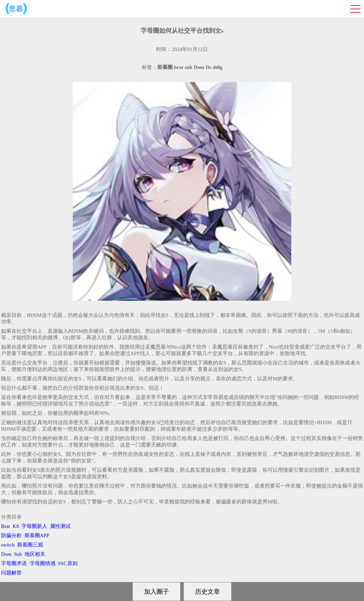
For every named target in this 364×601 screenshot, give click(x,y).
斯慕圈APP (37, 535)
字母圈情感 (43, 563)
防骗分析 (11, 535)
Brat (6, 526)
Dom (6, 554)
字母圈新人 (34, 526)
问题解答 (11, 573)
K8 (16, 526)
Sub (18, 554)
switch (8, 545)
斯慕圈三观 (30, 545)
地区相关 (35, 554)
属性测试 (60, 526)
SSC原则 (68, 563)
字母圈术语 (14, 563)
